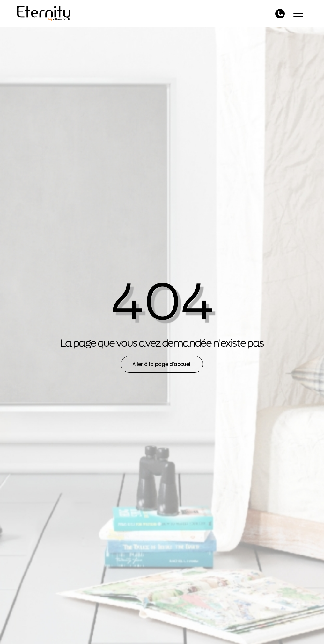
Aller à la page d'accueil (162, 364)
